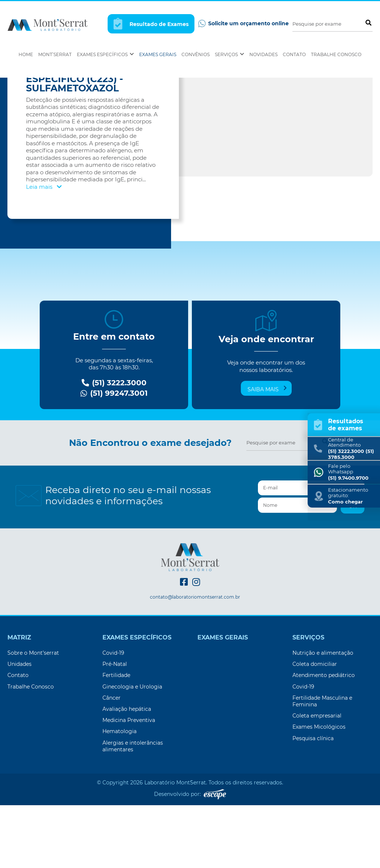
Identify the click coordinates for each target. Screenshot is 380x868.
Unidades (19, 727)
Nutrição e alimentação (323, 716)
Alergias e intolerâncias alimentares (133, 809)
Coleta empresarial (317, 778)
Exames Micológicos (319, 790)
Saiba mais (267, 452)
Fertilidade (116, 738)
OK (353, 569)
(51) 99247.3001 (114, 456)
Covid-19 (113, 716)
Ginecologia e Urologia (132, 749)
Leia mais (44, 250)
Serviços (230, 54)
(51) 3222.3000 (114, 446)
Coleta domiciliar (315, 727)
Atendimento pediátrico (324, 738)
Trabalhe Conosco (336, 54)
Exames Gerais (158, 54)
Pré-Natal (115, 727)
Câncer (112, 761)
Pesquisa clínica (313, 801)
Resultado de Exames (151, 24)
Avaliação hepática (127, 772)
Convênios (196, 54)
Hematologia (119, 794)
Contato (294, 54)
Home (26, 54)
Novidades (263, 54)
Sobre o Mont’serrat (33, 716)
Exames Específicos (105, 54)
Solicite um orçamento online (243, 24)
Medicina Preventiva (129, 783)
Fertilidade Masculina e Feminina (322, 764)
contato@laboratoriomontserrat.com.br (195, 660)
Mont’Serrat (55, 54)
